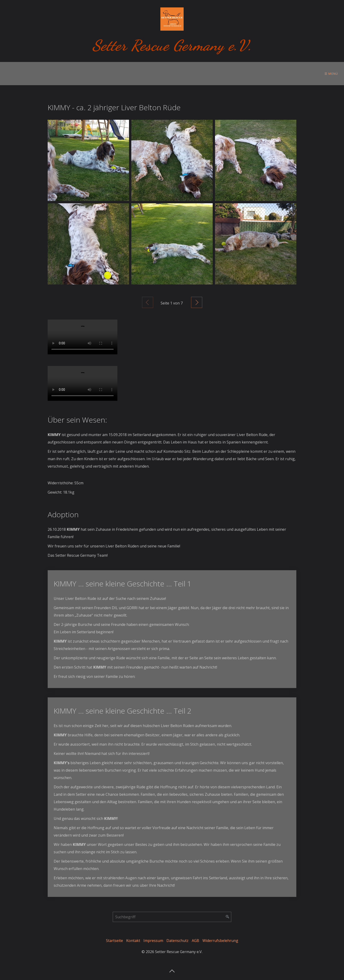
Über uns (15, 74)
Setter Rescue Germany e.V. (172, 45)
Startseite (114, 941)
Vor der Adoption (55, 74)
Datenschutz (177, 941)
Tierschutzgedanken (187, 74)
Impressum (153, 941)
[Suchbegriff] (172, 917)
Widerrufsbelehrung (220, 941)
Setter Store (266, 74)
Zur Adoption (99, 74)
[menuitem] (16, 74)
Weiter (197, 302)
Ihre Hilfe (230, 74)
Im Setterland (140, 74)
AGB (195, 941)
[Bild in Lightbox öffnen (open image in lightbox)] (88, 160)
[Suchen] (228, 917)
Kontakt (133, 941)
